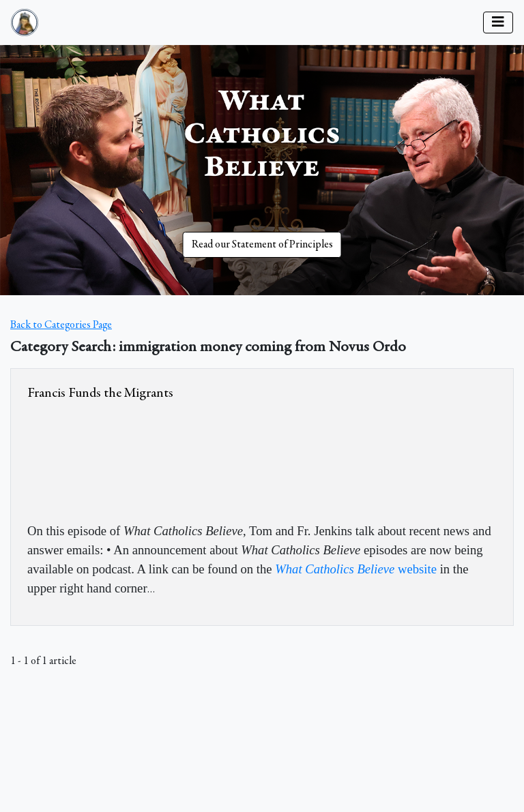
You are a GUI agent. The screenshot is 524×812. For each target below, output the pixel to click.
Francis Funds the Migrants (100, 393)
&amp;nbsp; (130, 459)
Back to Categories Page (61, 325)
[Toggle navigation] (498, 22)
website (356, 569)
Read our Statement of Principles (262, 245)
